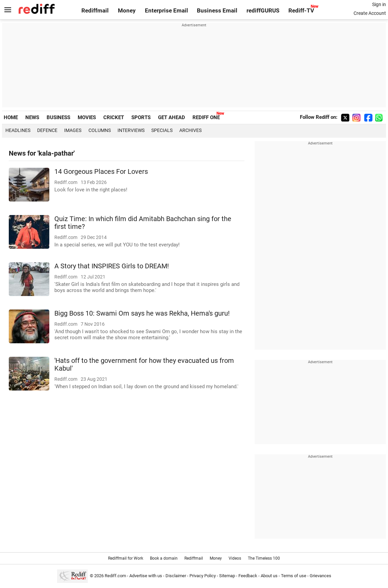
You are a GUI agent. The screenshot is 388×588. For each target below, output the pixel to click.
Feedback (248, 576)
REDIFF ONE (206, 117)
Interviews (131, 130)
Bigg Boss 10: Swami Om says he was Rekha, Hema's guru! (142, 313)
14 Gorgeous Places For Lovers (101, 172)
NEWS (32, 117)
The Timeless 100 (264, 558)
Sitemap (227, 576)
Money (127, 11)
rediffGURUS (263, 11)
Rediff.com (115, 576)
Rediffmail (95, 11)
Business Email (217, 11)
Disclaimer (176, 576)
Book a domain (164, 558)
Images (73, 130)
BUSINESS (58, 117)
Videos (235, 558)
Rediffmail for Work (126, 558)
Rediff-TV (301, 11)
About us (269, 576)
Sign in (379, 4)
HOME (11, 117)
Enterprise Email (166, 11)
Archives (190, 130)
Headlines (18, 130)
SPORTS (141, 117)
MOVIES (87, 117)
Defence (47, 130)
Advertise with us (146, 576)
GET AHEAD (172, 117)
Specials (162, 130)
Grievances (320, 576)
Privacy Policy (203, 576)
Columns (100, 130)
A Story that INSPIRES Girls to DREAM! (112, 266)
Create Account (370, 13)
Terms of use (294, 576)
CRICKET (114, 117)
